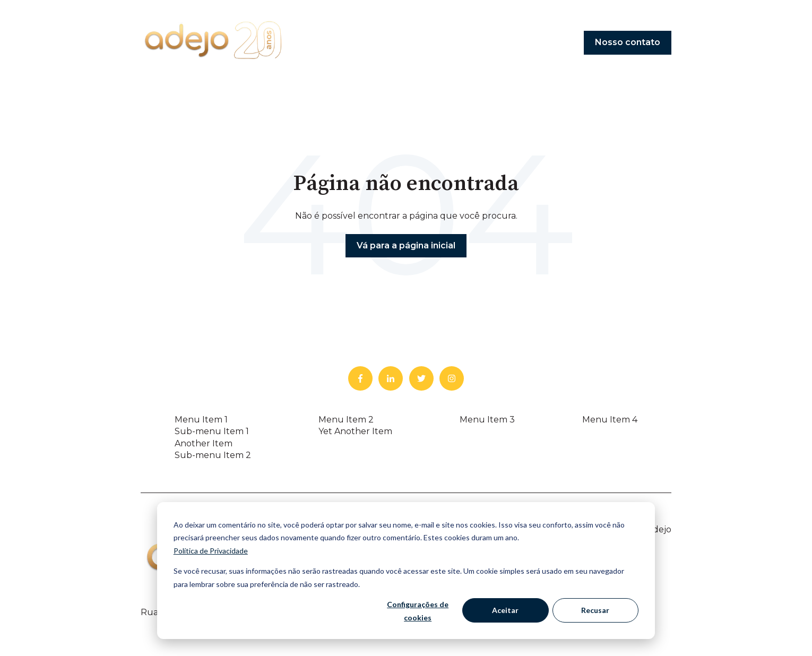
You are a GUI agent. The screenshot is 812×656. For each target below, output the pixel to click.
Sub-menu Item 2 (213, 455)
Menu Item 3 (487, 420)
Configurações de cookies (418, 611)
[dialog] (406, 571)
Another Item (204, 443)
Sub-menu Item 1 (212, 431)
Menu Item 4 (610, 420)
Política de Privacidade (211, 551)
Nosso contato (628, 42)
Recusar (595, 610)
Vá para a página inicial (406, 245)
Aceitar (505, 610)
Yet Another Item (355, 431)
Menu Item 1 (201, 420)
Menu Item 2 (346, 420)
